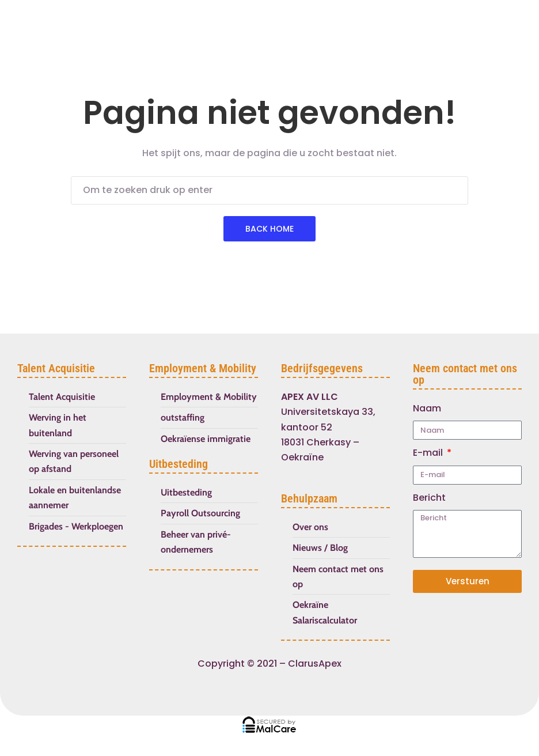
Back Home (269, 229)
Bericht (429, 498)
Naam (427, 408)
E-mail (429, 453)
